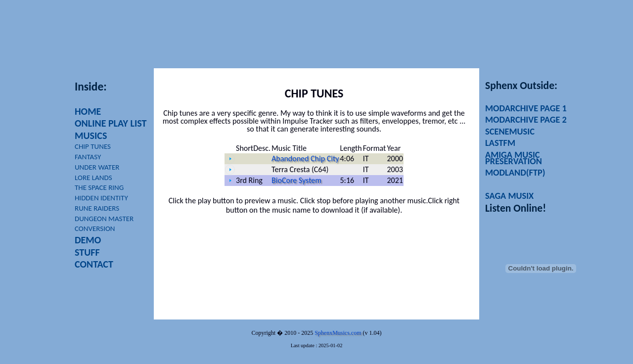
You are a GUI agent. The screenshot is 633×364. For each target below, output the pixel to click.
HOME (88, 111)
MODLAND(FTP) (515, 172)
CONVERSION (95, 228)
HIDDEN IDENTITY (101, 198)
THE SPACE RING (99, 187)
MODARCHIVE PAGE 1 (526, 108)
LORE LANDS (93, 178)
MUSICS (91, 136)
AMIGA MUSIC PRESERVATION (514, 158)
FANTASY (88, 157)
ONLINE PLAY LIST (111, 123)
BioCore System (296, 180)
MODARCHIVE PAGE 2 (526, 119)
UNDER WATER (97, 167)
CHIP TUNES (93, 146)
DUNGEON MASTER (104, 219)
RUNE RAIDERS (97, 208)
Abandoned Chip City (305, 159)
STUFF (87, 252)
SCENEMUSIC (510, 131)
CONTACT (94, 264)
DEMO (88, 240)
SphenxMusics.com (338, 333)
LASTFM (500, 143)
